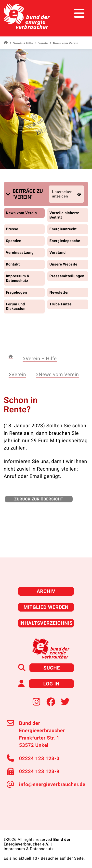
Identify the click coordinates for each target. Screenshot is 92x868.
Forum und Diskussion (16, 307)
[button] (27, 194)
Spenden (14, 241)
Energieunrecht (63, 229)
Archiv (46, 591)
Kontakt (13, 264)
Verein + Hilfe (21, 43)
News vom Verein (21, 213)
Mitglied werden (46, 607)
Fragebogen (16, 292)
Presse (12, 229)
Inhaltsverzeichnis (46, 623)
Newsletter (59, 292)
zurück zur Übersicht (39, 499)
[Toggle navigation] (79, 13)
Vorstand (58, 253)
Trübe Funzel (61, 304)
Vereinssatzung (20, 253)
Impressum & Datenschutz (18, 278)
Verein (41, 43)
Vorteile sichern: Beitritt (64, 215)
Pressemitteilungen (67, 276)
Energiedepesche (65, 241)
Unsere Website (64, 264)
